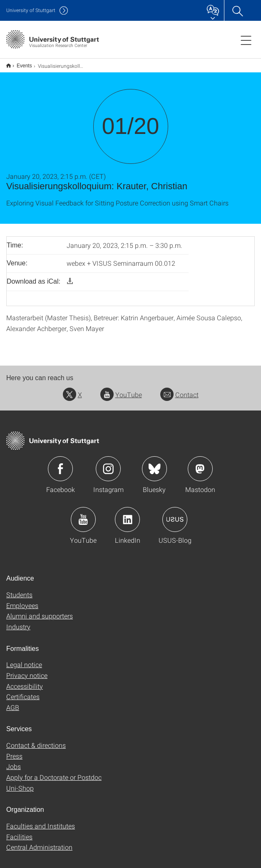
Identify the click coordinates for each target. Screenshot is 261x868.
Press (14, 751)
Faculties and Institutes (41, 820)
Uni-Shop (20, 783)
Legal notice (24, 659)
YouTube (121, 389)
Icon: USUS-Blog (175, 514)
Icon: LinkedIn (127, 514)
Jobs (14, 761)
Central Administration (39, 842)
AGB (13, 702)
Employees (22, 600)
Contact (179, 389)
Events (20, 63)
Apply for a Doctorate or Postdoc (54, 772)
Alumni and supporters (40, 610)
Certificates (23, 691)
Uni (31, 10)
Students (19, 589)
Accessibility (25, 681)
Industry (18, 621)
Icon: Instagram (108, 463)
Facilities (19, 831)
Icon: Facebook (60, 463)
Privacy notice (27, 670)
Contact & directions (36, 740)
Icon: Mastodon (200, 463)
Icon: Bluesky (154, 463)
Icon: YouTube (83, 514)
